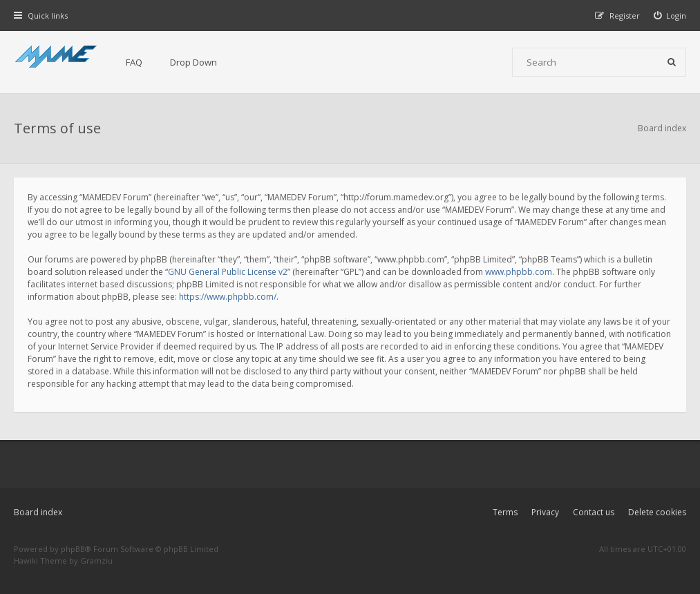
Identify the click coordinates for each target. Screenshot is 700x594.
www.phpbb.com (519, 272)
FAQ (134, 62)
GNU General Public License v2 (228, 272)
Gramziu (96, 561)
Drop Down (193, 62)
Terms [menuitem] (505, 512)
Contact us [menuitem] (594, 512)
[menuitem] (670, 16)
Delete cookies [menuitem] (657, 512)
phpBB (73, 549)
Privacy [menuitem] (545, 512)
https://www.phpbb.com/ (228, 297)
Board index (38, 512)
